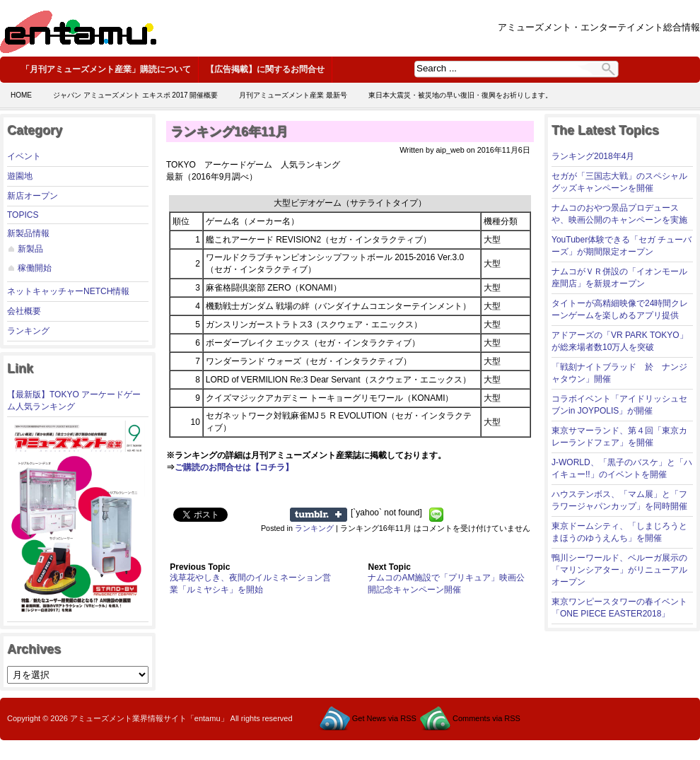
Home (21, 95)
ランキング (28, 331)
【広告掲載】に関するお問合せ (265, 69)
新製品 (30, 249)
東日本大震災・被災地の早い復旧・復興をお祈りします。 (460, 95)
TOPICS (23, 215)
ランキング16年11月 (229, 131)
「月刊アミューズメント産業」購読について (106, 69)
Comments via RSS (486, 718)
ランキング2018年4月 (593, 156)
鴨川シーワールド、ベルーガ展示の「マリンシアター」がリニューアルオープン (619, 570)
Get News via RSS (384, 718)
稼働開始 (35, 268)
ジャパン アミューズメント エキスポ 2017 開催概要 (135, 95)
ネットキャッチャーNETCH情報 (68, 291)
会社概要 (24, 311)
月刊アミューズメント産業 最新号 (293, 95)
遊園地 (20, 176)
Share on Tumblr (319, 515)
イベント (24, 156)
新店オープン (33, 196)
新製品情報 (28, 233)
